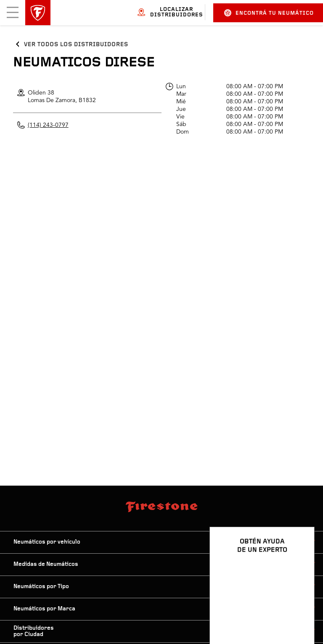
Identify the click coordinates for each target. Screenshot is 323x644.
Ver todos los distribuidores (76, 45)
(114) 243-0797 (48, 125)
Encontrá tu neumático (269, 13)
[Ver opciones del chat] (299, 613)
